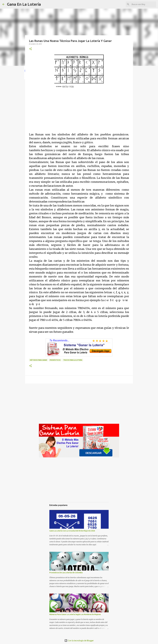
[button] (30, 49)
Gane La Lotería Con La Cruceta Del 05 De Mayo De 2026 (72, 531)
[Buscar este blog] (143, 4)
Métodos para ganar (38, 360)
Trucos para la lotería (73, 360)
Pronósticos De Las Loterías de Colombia (66, 573)
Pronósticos (55, 360)
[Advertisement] (79, 115)
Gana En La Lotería (24, 4)
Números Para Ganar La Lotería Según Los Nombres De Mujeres (75, 614)
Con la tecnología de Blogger (79, 641)
